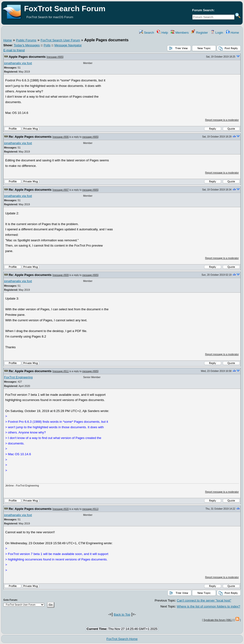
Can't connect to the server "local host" (204, 600)
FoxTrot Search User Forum (60, 40)
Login (217, 33)
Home (232, 33)
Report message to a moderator (222, 120)
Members (180, 33)
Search (147, 33)
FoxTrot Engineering (18, 377)
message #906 (61, 137)
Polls (47, 45)
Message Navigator (68, 45)
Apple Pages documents (27, 57)
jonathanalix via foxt (18, 63)
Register (200, 33)
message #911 (61, 371)
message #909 (61, 275)
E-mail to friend (14, 50)
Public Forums (26, 40)
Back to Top (122, 615)
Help (162, 33)
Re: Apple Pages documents (30, 137)
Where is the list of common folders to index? (208, 606)
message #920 (61, 509)
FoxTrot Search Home (122, 639)
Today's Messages (27, 45)
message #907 (61, 190)
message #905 (55, 57)
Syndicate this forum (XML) (218, 620)
